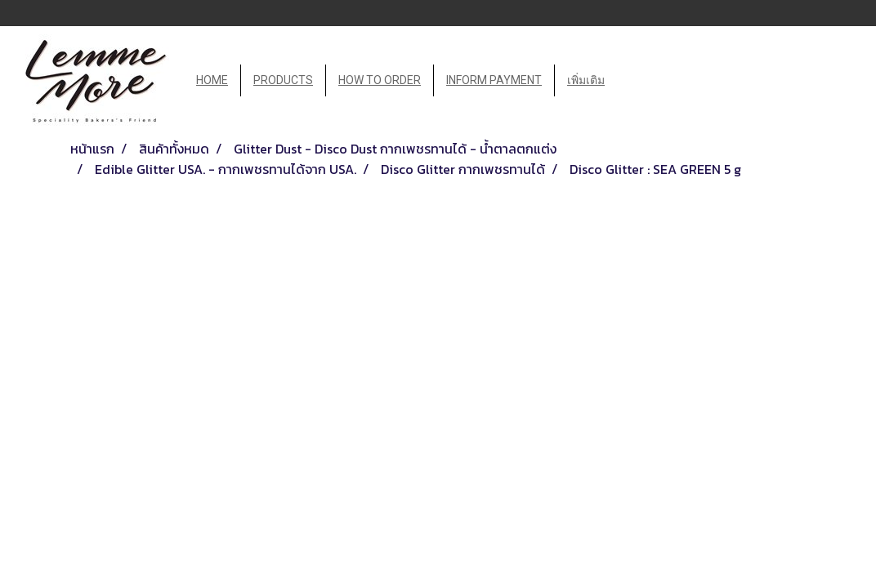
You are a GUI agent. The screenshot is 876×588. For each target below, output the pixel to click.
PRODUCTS (283, 80)
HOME (212, 80)
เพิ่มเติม (586, 80)
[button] (632, 81)
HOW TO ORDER (380, 80)
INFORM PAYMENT (494, 80)
